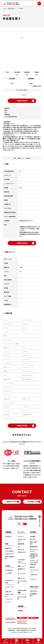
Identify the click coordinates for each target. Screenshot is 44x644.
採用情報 (20, 611)
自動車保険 (21, 544)
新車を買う (8, 548)
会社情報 (32, 536)
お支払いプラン (10, 554)
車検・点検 (8, 592)
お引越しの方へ (22, 552)
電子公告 (32, 539)
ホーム (4, 8)
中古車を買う (11, 8)
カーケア (8, 602)
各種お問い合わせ (11, 502)
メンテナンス (9, 599)
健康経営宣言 (34, 547)
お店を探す (8, 536)
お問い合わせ (34, 591)
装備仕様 (28, 158)
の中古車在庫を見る (11, 117)
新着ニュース (21, 566)
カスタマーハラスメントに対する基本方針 (34, 563)
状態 (15, 158)
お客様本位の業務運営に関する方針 (34, 556)
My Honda (21, 549)
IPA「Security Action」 (34, 550)
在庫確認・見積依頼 (22, 101)
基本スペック (21, 158)
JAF (19, 547)
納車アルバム (21, 578)
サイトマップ (33, 579)
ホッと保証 (8, 573)
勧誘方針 (32, 567)
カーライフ (21, 536)
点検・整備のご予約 (33, 502)
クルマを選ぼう (10, 551)
